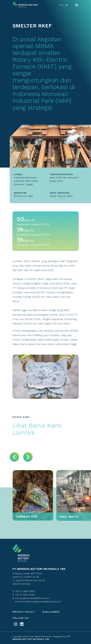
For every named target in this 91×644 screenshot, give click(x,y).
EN (66, 5)
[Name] (77, 5)
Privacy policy (24, 612)
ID (61, 5)
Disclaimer (51, 612)
